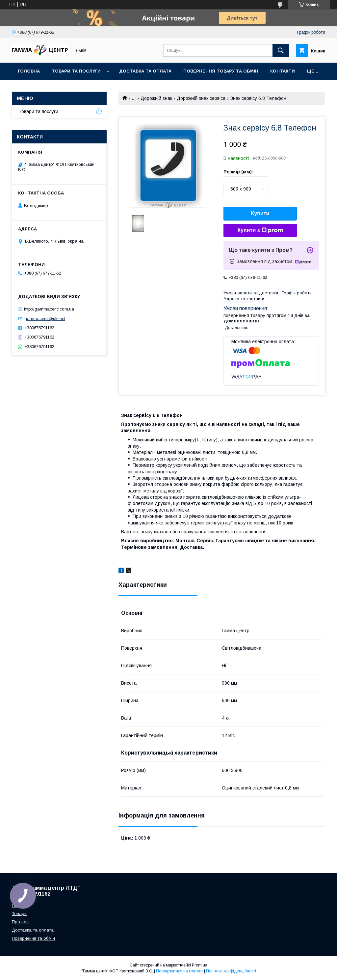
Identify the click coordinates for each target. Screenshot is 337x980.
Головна (29, 71)
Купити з (260, 230)
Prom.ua (200, 965)
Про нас (20, 922)
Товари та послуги (76, 71)
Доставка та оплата (145, 71)
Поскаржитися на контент (180, 971)
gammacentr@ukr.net (45, 319)
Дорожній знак (156, 98)
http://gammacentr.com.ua (49, 309)
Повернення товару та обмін (221, 71)
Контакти (283, 71)
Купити (260, 213)
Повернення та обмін (33, 938)
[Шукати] (281, 50)
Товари (19, 914)
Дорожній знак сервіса (201, 98)
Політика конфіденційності (231, 971)
